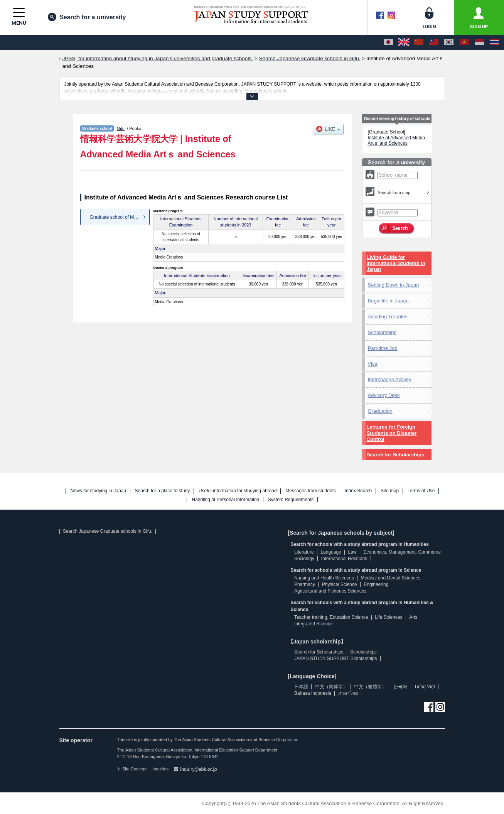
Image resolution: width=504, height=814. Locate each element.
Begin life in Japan (388, 301)
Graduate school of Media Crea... (120, 217)
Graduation (380, 411)
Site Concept (132, 769)
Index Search (358, 491)
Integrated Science (314, 624)
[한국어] (449, 42)
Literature (304, 552)
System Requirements (291, 500)
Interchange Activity (390, 379)
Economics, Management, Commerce (402, 552)
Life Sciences (389, 617)
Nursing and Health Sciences (324, 578)
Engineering (376, 584)
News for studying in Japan (98, 491)
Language (331, 552)
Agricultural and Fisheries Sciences (330, 591)
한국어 (400, 687)
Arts (413, 617)
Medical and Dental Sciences (390, 578)
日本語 (301, 687)
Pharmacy (305, 584)
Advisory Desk (384, 395)
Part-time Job (383, 348)
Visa (373, 364)
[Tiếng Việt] (464, 42)
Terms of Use (421, 491)
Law (352, 552)
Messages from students (311, 491)
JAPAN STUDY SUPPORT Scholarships (336, 659)
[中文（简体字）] (419, 42)
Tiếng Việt (425, 687)
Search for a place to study (163, 491)
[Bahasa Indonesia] (479, 42)
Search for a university (87, 17)
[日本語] (388, 42)
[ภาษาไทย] (494, 42)
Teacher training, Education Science (331, 617)
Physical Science (340, 584)
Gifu (121, 128)
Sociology (304, 559)
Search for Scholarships (396, 455)
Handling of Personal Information (225, 500)
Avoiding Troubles (388, 317)
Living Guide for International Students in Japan (396, 263)
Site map (390, 491)
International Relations (344, 559)
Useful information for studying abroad (238, 491)
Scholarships (382, 332)
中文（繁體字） (370, 687)
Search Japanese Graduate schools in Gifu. (108, 531)
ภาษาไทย (348, 693)
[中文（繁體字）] (434, 42)
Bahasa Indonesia (313, 693)
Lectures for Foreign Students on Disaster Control (392, 433)
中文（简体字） (331, 687)
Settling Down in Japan (394, 285)
